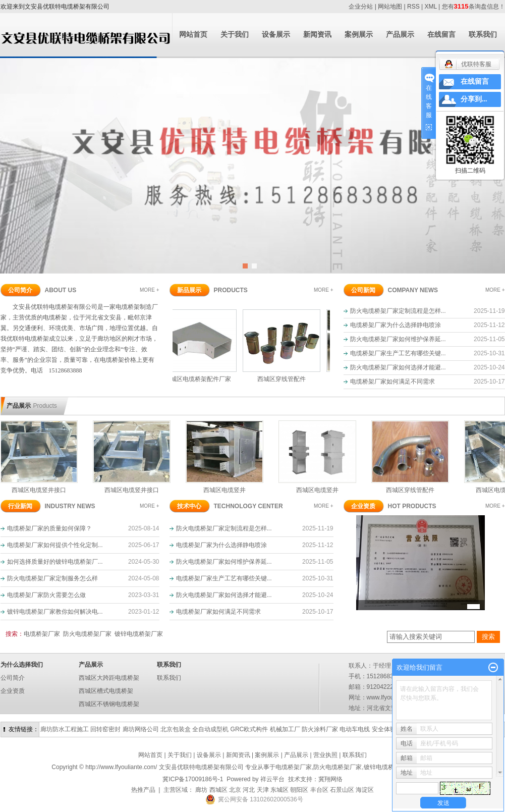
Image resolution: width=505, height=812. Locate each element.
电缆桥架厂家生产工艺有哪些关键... (398, 353)
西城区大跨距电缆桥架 (109, 678)
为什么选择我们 (22, 665)
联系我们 (483, 35)
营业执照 (325, 755)
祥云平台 (272, 779)
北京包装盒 (176, 729)
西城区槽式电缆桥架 (106, 691)
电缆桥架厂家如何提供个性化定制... (55, 545)
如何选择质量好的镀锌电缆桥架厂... (55, 562)
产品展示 (400, 35)
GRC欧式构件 (249, 729)
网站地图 (390, 7)
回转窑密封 (105, 729)
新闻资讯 (317, 35)
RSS (413, 7)
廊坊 (201, 790)
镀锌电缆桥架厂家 (139, 634)
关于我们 (235, 35)
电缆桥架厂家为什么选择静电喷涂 (396, 325)
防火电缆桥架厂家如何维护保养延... (398, 339)
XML (431, 7)
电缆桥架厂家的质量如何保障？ (49, 528)
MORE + (150, 290)
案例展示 (359, 35)
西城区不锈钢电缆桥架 (109, 704)
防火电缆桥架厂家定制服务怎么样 (52, 578)
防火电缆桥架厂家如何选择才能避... (398, 367)
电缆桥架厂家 (42, 634)
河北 (249, 790)
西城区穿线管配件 (285, 379)
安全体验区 (387, 729)
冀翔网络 (330, 779)
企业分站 (361, 7)
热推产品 (143, 790)
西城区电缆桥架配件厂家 (201, 379)
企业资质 (13, 691)
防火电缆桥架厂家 (87, 634)
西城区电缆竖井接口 (42, 490)
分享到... (474, 99)
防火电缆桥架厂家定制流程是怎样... (398, 311)
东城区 (279, 790)
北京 (235, 790)
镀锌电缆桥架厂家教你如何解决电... (55, 612)
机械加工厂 (285, 729)
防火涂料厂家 (320, 729)
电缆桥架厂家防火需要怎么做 (46, 595)
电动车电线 (355, 729)
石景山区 (342, 790)
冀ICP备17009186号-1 (193, 779)
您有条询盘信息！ (473, 7)
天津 (263, 790)
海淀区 (365, 790)
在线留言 (441, 35)
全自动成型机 (210, 729)
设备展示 (276, 35)
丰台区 (319, 790)
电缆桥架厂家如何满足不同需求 (392, 382)
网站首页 (193, 35)
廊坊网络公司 (141, 729)
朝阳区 (299, 790)
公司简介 (13, 678)
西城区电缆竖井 (228, 490)
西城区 (218, 790)
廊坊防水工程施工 (65, 729)
